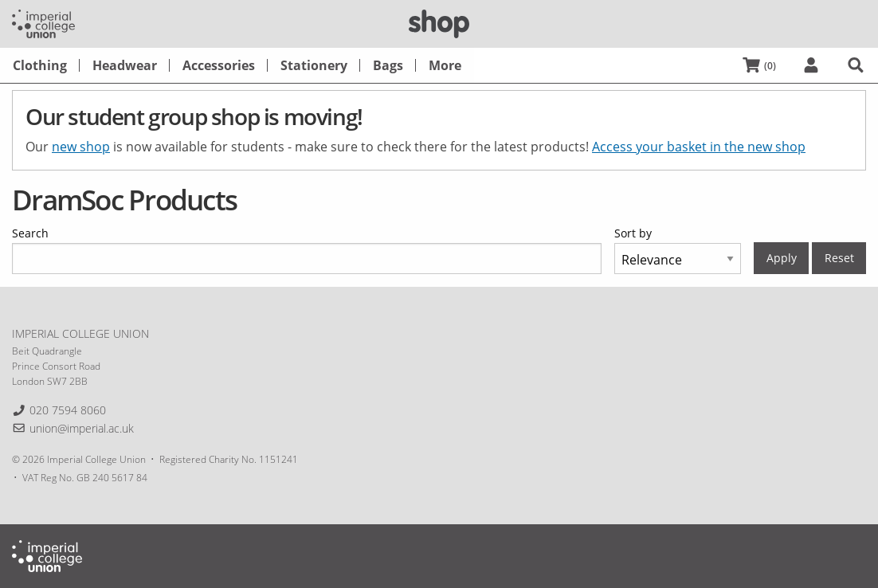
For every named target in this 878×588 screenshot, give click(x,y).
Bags (388, 65)
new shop (81, 147)
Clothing (40, 65)
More (445, 65)
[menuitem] (40, 65)
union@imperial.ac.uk (82, 428)
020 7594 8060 (68, 410)
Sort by (633, 233)
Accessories (219, 65)
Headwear (125, 65)
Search (30, 233)
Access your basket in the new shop (699, 147)
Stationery (314, 65)
